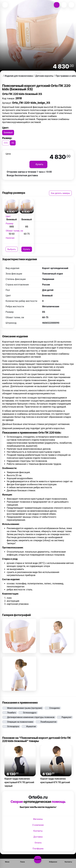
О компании (38, 825)
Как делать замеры (60, 193)
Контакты (38, 831)
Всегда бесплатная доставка (22, 175)
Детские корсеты (44, 76)
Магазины (38, 819)
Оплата (38, 843)
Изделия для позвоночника (19, 76)
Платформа (38, 849)
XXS (6, 143)
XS (13, 143)
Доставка (38, 837)
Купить (27, 249)
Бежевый (8, 132)
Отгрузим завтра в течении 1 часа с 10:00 (29, 172)
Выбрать (12, 249)
